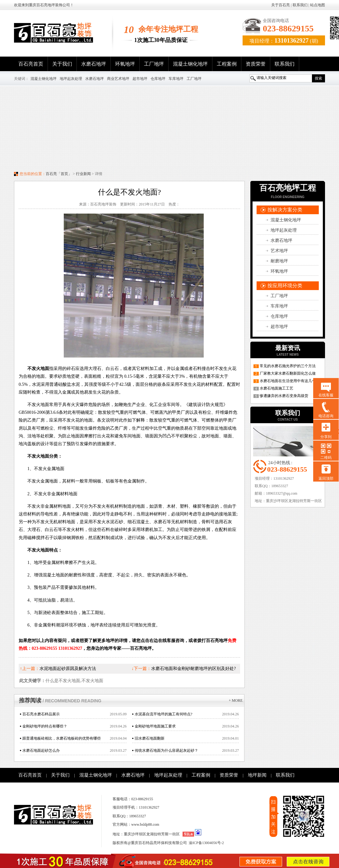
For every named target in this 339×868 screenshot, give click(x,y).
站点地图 (318, 5)
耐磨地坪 (279, 261)
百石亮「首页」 (59, 174)
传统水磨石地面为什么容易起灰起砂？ (166, 750)
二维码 (326, 458)
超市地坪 (140, 79)
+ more (236, 700)
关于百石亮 (281, 5)
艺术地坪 (279, 251)
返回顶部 (326, 478)
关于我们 (62, 64)
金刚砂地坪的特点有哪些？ (45, 726)
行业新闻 (83, 174)
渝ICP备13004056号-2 (206, 843)
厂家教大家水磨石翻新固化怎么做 (288, 373)
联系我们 (300, 5)
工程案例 (227, 64)
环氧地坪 (125, 64)
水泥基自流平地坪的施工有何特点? (163, 714)
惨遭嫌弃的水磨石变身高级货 (284, 396)
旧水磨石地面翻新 (150, 738)
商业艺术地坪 (118, 79)
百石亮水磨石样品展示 (41, 714)
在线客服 (326, 395)
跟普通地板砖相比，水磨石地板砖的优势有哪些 (62, 738)
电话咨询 (326, 416)
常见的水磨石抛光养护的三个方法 (288, 366)
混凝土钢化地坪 (190, 64)
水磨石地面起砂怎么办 (41, 750)
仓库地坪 (158, 79)
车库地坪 (176, 79)
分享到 (326, 437)
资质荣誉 (256, 64)
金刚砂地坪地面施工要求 (155, 726)
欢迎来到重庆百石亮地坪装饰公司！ (44, 5)
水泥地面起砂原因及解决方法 (68, 669)
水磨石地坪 (94, 64)
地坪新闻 (257, 775)
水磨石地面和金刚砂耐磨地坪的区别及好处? (193, 669)
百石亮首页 (31, 64)
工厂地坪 (154, 64)
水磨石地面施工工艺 (276, 388)
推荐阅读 (60, 700)
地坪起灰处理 (71, 79)
